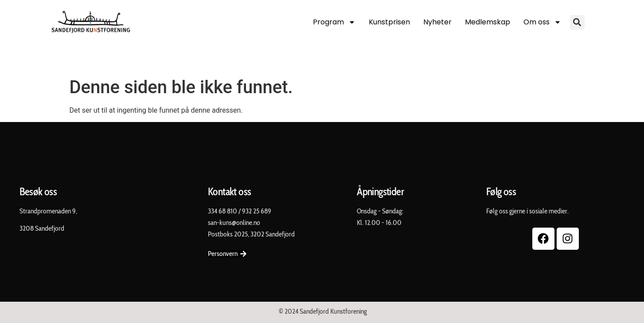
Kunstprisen (389, 22)
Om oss (542, 22)
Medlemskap (488, 22)
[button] (577, 22)
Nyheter (437, 22)
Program (334, 22)
